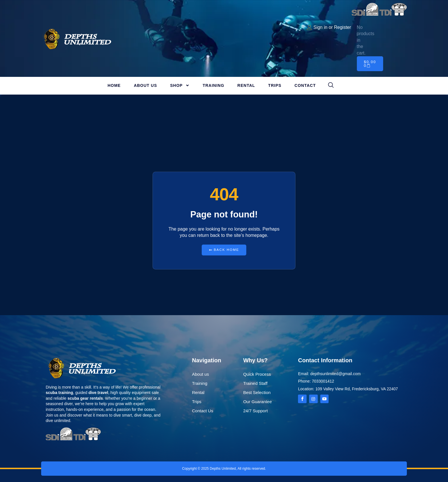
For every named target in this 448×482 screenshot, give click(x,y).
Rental (246, 85)
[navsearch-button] (331, 85)
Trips (275, 85)
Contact (305, 85)
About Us (145, 85)
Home (114, 85)
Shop (180, 85)
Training (213, 85)
